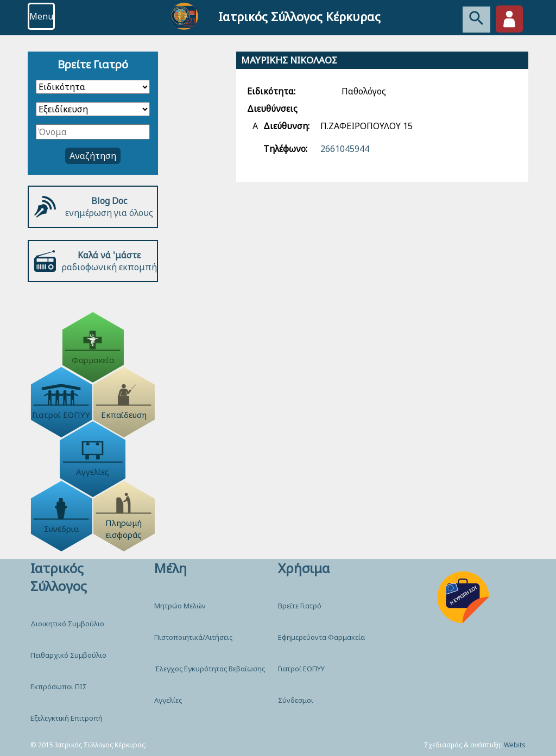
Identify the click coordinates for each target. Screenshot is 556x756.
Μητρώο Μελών (180, 606)
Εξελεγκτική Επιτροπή (67, 718)
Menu (41, 16)
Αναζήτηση (93, 156)
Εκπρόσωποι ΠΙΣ (59, 687)
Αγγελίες (168, 700)
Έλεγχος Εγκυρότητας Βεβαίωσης (210, 669)
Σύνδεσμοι (296, 700)
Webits (515, 745)
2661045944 (345, 149)
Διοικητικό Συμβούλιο (67, 624)
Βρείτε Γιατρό (300, 606)
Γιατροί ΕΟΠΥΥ (301, 669)
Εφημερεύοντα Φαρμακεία (321, 637)
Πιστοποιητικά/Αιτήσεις (193, 637)
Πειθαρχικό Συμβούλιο (68, 655)
